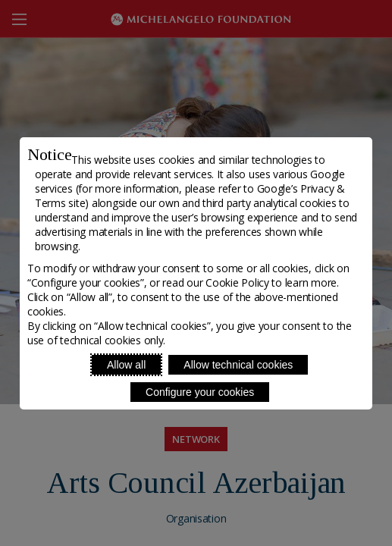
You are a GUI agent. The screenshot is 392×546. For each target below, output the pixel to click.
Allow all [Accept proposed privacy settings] (126, 365)
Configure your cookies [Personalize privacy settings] (200, 392)
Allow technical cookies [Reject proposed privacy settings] (238, 365)
